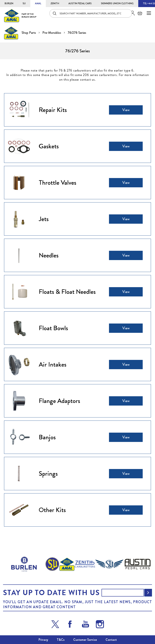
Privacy (43, 640)
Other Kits (52, 510)
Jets (44, 219)
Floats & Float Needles (67, 292)
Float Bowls (53, 328)
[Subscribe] (148, 593)
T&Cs (61, 640)
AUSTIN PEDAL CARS (80, 3)
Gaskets (49, 146)
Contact (111, 640)
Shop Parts (29, 33)
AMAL (38, 3)
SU (24, 3)
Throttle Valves (58, 182)
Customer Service (85, 640)
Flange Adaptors (59, 401)
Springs (48, 473)
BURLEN (9, 3)
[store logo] (20, 15)
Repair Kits (53, 110)
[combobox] (91, 13)
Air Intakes (53, 364)
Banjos (47, 437)
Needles (49, 255)
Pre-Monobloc (52, 33)
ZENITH (55, 3)
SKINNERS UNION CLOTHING (117, 3)
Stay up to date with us (51, 593)
